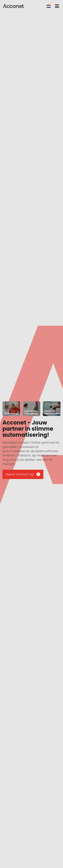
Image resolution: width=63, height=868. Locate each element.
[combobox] (49, 6)
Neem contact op (23, 474)
